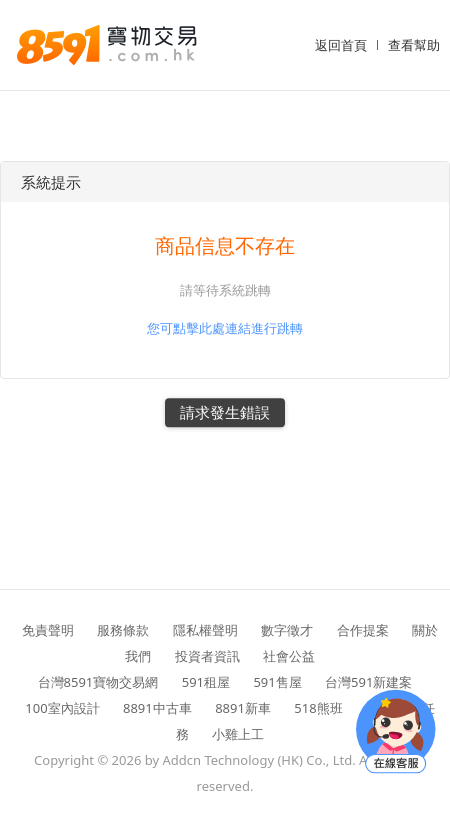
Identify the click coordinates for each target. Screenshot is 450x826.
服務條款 (123, 630)
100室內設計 (62, 708)
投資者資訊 (207, 656)
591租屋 (206, 682)
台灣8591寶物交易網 (98, 682)
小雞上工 (238, 734)
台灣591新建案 (368, 682)
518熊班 (318, 708)
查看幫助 (414, 45)
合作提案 (363, 630)
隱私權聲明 (205, 630)
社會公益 (289, 656)
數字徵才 (287, 630)
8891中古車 (157, 708)
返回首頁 (341, 45)
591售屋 (277, 682)
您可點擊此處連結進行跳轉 (225, 328)
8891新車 (243, 708)
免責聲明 (48, 630)
